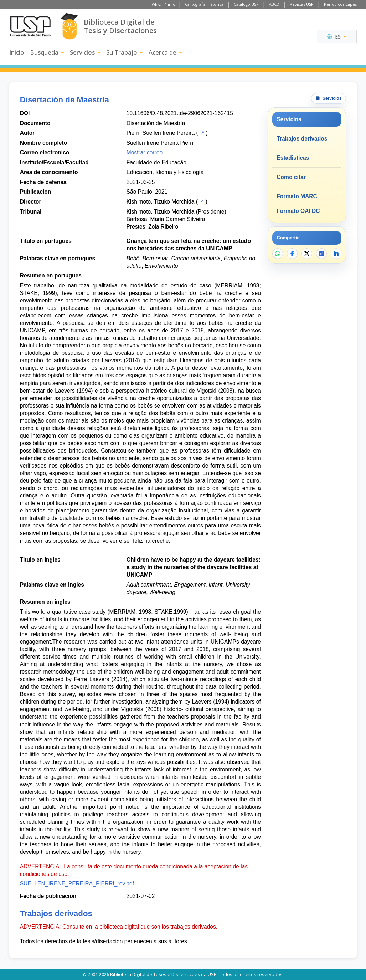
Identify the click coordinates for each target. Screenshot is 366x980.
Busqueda (47, 52)
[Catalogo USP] (202, 132)
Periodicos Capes (340, 4)
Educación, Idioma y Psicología (165, 172)
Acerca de (165, 52)
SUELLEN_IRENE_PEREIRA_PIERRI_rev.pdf (77, 884)
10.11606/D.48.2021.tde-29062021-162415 (180, 113)
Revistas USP (302, 4)
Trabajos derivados (302, 139)
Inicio (17, 52)
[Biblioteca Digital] (69, 26)
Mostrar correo (145, 152)
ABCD (274, 4)
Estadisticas (293, 158)
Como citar (291, 177)
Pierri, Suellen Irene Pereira (161, 133)
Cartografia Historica (204, 4)
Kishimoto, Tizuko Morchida (161, 202)
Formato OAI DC (298, 211)
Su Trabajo (125, 52)
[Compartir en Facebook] (292, 254)
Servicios (85, 52)
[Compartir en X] (307, 254)
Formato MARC (297, 196)
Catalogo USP (246, 4)
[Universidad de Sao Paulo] (30, 26)
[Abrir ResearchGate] (321, 254)
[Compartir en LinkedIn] (336, 254)
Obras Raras (163, 4)
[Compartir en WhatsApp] (278, 254)
